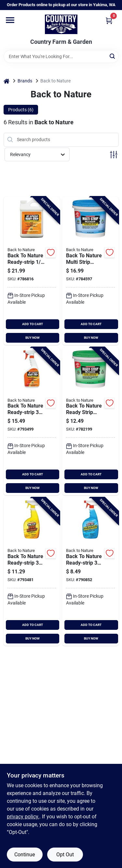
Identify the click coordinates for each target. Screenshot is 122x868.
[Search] (113, 56)
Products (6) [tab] (21, 110)
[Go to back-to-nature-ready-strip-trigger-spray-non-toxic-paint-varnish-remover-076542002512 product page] (90, 572)
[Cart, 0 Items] (109, 21)
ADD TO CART (33, 324)
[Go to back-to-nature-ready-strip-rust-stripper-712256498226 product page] (32, 572)
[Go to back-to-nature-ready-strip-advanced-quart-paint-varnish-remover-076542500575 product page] (90, 421)
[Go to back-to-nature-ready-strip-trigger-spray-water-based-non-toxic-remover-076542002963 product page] (32, 421)
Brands (25, 81)
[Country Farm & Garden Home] (61, 24)
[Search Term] (61, 56)
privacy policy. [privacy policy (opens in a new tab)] (23, 817)
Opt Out (65, 855)
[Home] (7, 81)
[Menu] (10, 20)
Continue (25, 855)
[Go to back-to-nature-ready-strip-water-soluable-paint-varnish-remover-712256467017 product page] (32, 271)
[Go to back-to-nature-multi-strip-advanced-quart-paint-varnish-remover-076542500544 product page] (90, 271)
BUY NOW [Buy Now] (33, 338)
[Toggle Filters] (114, 155)
